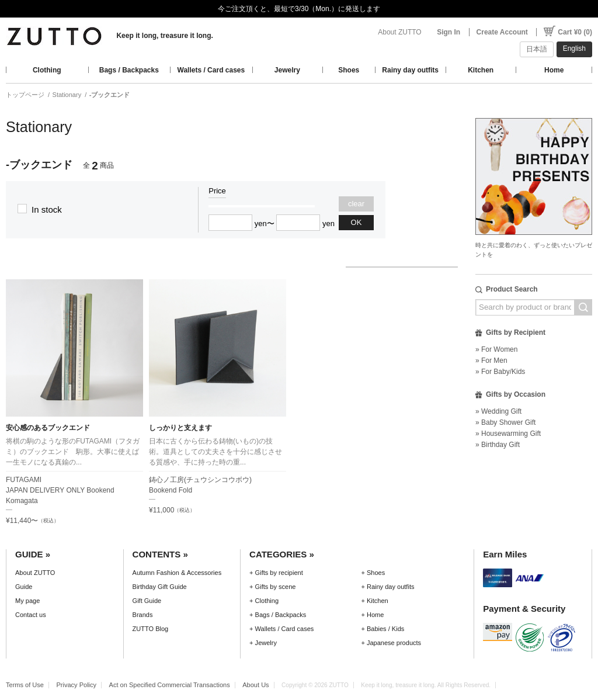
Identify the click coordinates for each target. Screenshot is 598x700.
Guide (24, 587)
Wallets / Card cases (211, 70)
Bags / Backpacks (129, 70)
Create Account (502, 32)
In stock (47, 209)
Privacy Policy (76, 685)
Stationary (67, 95)
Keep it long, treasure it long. (164, 36)
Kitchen (481, 70)
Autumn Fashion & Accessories (177, 573)
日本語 (537, 49)
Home (554, 70)
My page (27, 601)
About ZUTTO (399, 32)
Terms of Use (25, 685)
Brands (143, 615)
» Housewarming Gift (508, 434)
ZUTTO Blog (151, 629)
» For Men (491, 361)
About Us (255, 685)
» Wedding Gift (498, 411)
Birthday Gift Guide (160, 587)
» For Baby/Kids (500, 372)
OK (357, 222)
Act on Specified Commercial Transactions (170, 685)
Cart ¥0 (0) (575, 32)
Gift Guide (147, 601)
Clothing (47, 70)
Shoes (349, 70)
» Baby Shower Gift (505, 422)
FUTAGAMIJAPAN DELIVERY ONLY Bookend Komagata (60, 490)
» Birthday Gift (498, 445)
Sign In (448, 32)
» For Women (496, 349)
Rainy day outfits (410, 70)
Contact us (31, 615)
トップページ (25, 95)
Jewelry (287, 70)
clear (356, 204)
